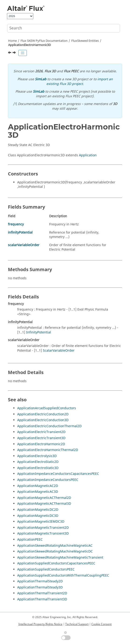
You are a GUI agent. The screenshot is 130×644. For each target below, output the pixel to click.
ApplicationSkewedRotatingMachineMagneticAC (55, 546)
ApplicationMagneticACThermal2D (44, 498)
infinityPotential (20, 233)
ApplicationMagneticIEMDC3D (41, 522)
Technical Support (77, 624)
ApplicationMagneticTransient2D (43, 528)
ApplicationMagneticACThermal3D (44, 504)
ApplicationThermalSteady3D (40, 587)
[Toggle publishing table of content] (23, 53)
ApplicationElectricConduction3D (43, 420)
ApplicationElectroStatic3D (38, 468)
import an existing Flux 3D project (80, 82)
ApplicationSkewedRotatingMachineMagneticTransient (60, 558)
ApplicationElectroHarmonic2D (41, 444)
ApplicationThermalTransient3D (42, 599)
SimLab (41, 79)
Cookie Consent (101, 624)
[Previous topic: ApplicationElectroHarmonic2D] (10, 53)
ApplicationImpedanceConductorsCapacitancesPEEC (58, 474)
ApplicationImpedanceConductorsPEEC (48, 480)
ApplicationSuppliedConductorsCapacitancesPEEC (56, 563)
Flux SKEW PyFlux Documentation (44, 41)
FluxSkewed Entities (85, 41)
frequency (16, 224)
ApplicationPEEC (30, 540)
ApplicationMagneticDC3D (38, 516)
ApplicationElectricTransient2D (41, 432)
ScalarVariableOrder (59, 351)
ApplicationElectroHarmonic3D (29, 45)
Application (88, 155)
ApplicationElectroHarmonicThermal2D (48, 450)
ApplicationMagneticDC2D (38, 510)
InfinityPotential (39, 332)
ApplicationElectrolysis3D (37, 456)
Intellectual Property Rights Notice (40, 624)
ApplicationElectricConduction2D (43, 414)
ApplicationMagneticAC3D (38, 492)
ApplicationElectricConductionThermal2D (49, 426)
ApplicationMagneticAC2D (38, 486)
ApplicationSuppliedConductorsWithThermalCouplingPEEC (63, 576)
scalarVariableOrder (24, 245)
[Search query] (64, 28)
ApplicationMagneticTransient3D (43, 534)
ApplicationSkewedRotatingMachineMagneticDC (55, 551)
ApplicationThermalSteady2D (40, 581)
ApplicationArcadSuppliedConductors (47, 408)
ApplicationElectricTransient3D (41, 438)
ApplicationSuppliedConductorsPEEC (46, 569)
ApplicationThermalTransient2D (42, 593)
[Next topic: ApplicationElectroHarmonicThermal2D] (15, 53)
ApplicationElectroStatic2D (38, 462)
